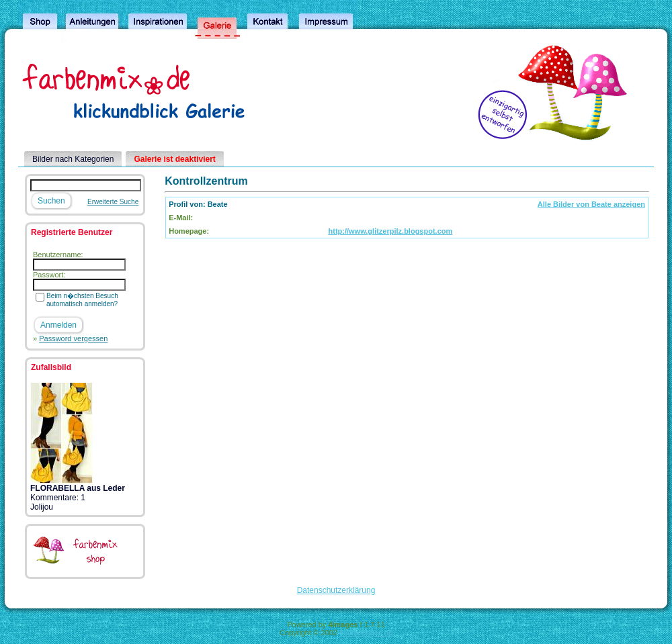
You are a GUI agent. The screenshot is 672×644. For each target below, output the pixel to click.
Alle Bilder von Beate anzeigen (591, 204)
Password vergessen (73, 338)
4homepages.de (366, 633)
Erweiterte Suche (113, 202)
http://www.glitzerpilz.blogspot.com (391, 231)
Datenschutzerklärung (336, 590)
